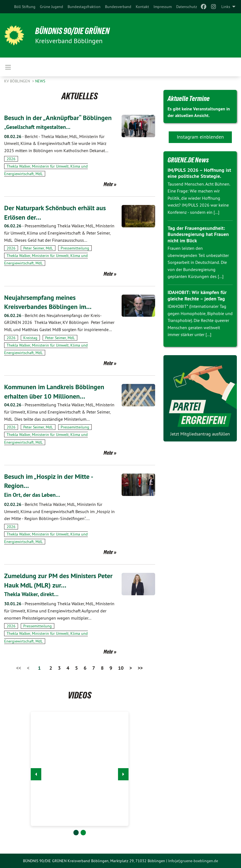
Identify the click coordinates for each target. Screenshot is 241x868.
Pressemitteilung (75, 248)
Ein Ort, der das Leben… (32, 495)
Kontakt (142, 7)
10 (121, 668)
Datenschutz (187, 7)
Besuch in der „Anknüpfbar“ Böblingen (58, 118)
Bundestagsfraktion (84, 7)
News (40, 81)
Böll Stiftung (25, 7)
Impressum (163, 7)
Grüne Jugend (52, 7)
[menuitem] (25, 7)
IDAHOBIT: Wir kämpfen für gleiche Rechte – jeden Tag (197, 295)
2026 (11, 159)
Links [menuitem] (226, 7)
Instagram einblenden (200, 137)
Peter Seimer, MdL (38, 248)
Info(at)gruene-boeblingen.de (193, 861)
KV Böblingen (18, 81)
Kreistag (30, 338)
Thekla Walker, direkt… (31, 594)
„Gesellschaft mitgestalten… (37, 127)
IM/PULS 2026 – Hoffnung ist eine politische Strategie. (199, 173)
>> (140, 668)
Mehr (108, 184)
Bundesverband (118, 7)
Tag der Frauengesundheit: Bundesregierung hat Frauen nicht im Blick (198, 234)
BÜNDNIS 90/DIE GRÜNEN (72, 31)
